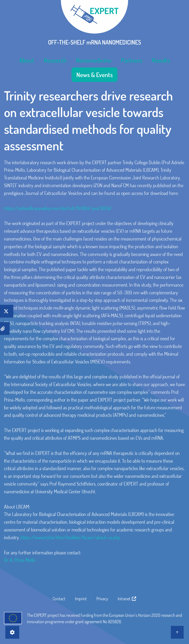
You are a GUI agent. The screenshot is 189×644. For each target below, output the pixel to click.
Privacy (102, 599)
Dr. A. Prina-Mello (20, 560)
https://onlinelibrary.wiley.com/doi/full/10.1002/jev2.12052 (58, 208)
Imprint (81, 599)
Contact (59, 599)
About (27, 60)
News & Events (94, 75)
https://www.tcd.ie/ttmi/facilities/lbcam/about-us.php (70, 537)
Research (55, 60)
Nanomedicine (94, 60)
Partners (132, 60)
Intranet (127, 599)
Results (161, 60)
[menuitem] (27, 60)
